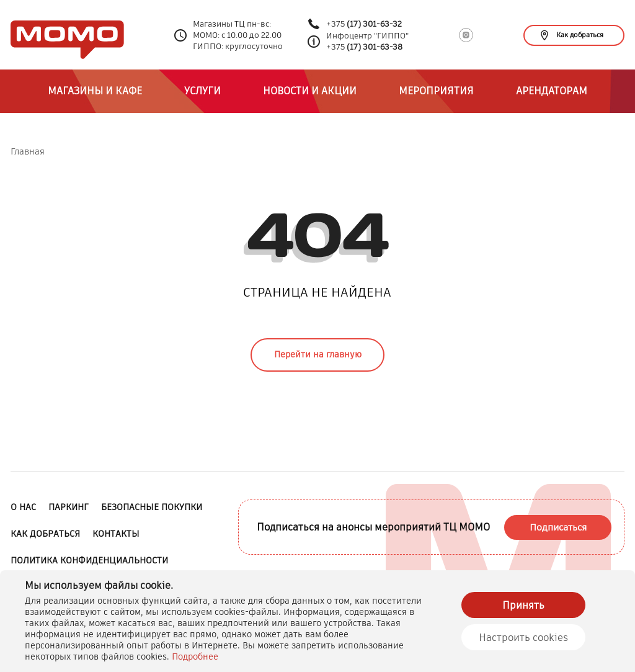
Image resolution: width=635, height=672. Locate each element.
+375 (364, 24)
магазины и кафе (95, 91)
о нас (23, 507)
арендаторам (552, 91)
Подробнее (195, 656)
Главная (28, 151)
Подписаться (558, 527)
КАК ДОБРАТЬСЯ (45, 534)
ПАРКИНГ (69, 507)
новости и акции (310, 91)
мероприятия (436, 91)
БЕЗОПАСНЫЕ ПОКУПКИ (152, 507)
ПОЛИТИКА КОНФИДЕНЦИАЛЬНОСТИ (89, 560)
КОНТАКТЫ (116, 534)
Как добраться (572, 35)
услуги (202, 91)
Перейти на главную (318, 354)
